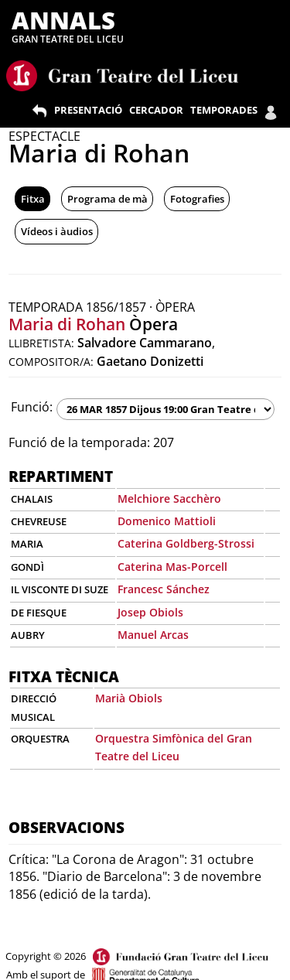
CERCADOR (156, 110)
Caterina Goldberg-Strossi (186, 543)
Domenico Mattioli (167, 521)
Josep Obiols (150, 612)
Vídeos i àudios (57, 231)
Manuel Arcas (153, 635)
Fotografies (197, 199)
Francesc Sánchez (164, 589)
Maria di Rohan (67, 324)
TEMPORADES (224, 110)
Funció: (32, 407)
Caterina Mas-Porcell (172, 567)
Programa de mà (107, 199)
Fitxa (33, 199)
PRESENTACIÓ (88, 110)
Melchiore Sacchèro (169, 499)
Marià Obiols (129, 698)
